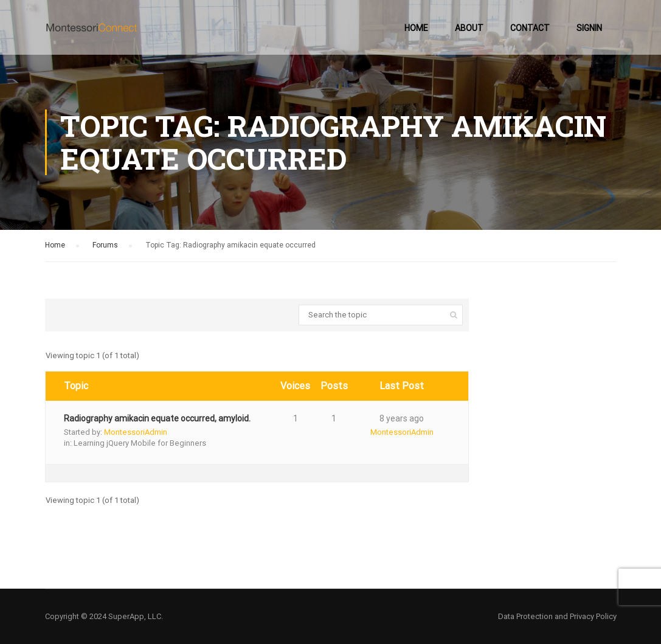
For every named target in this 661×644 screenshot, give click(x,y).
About (469, 28)
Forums (105, 245)
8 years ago (402, 418)
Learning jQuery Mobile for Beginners (140, 443)
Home (416, 28)
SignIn (589, 28)
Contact (530, 28)
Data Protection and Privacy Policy (557, 616)
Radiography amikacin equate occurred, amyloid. (157, 418)
